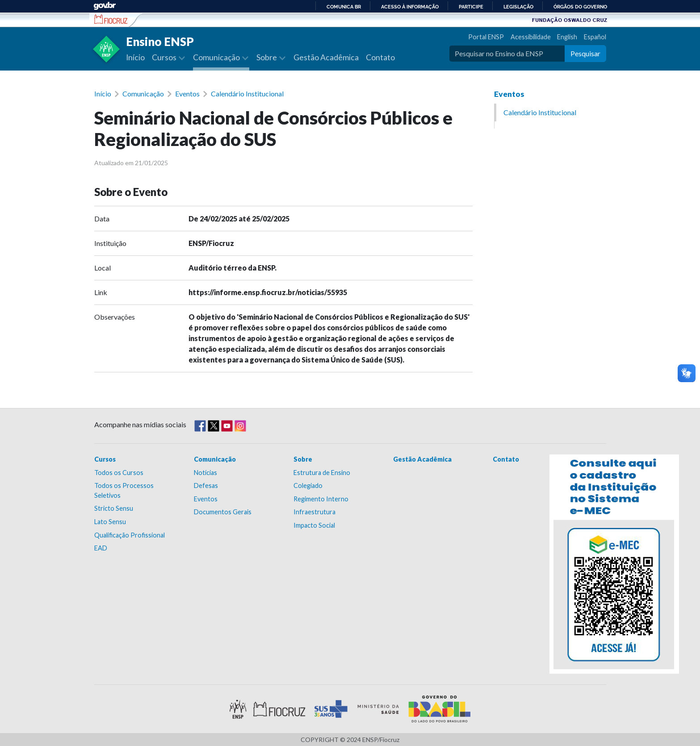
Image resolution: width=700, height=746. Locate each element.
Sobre (303, 459)
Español (595, 37)
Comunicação (143, 94)
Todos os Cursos (119, 473)
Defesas (206, 486)
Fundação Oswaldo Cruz (570, 20)
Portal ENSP (486, 37)
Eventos (187, 94)
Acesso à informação (410, 7)
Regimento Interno (321, 499)
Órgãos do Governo (580, 7)
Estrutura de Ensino (322, 473)
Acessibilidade (531, 37)
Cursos (105, 459)
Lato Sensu (110, 522)
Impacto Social (314, 525)
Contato (380, 57)
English (567, 37)
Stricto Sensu (114, 508)
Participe (471, 7)
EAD (101, 548)
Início (135, 57)
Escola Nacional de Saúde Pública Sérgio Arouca (111, 19)
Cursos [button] (165, 57)
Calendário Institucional (247, 94)
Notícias (205, 473)
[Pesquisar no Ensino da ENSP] (507, 54)
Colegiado (308, 486)
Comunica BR (344, 7)
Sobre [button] (267, 57)
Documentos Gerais (223, 512)
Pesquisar (585, 53)
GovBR (105, 6)
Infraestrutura (314, 512)
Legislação (518, 7)
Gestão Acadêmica (326, 57)
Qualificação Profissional (130, 535)
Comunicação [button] (217, 57)
